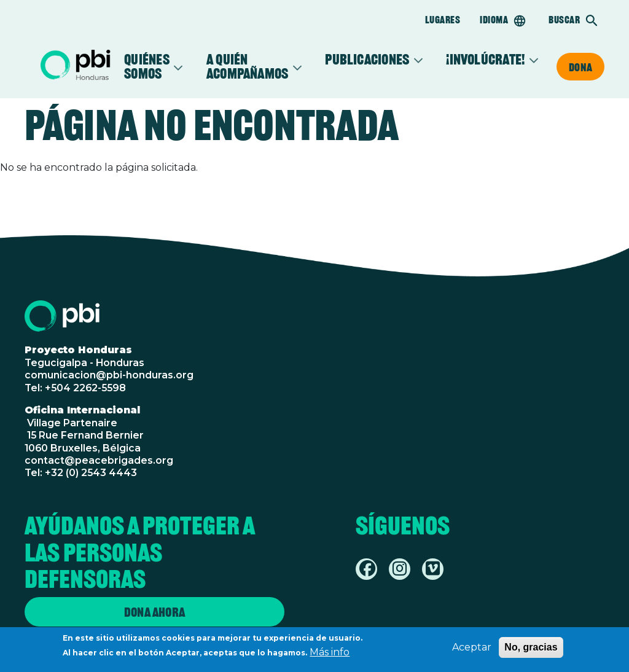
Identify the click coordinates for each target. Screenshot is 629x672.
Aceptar (472, 650)
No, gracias (531, 650)
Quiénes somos (147, 67)
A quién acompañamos (248, 67)
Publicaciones (367, 60)
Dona (580, 67)
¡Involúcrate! (485, 60)
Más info (330, 654)
